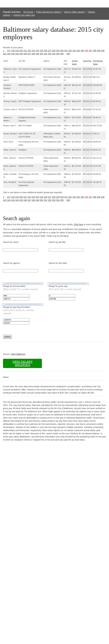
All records (28, 12)
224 (37, 51)
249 (37, 54)
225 (41, 51)
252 (50, 54)
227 (50, 51)
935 (68, 54)
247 (29, 54)
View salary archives (22, 363)
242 (9, 54)
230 (62, 51)
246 (25, 54)
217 (9, 51)
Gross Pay (87, 61)
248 (33, 54)
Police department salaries (49, 12)
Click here (78, 224)
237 (90, 51)
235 (82, 51)
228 (54, 51)
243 (13, 54)
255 (62, 54)
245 (21, 54)
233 (74, 51)
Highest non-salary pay (24, 15)
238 (95, 51)
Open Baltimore (18, 354)
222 (29, 51)
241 (5, 54)
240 (103, 51)
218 (13, 51)
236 (86, 51)
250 (41, 54)
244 (17, 54)
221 (25, 51)
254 (58, 54)
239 (99, 51)
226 (46, 51)
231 (66, 51)
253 (54, 54)
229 (58, 51)
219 (17, 51)
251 (46, 54)
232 (70, 51)
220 (21, 51)
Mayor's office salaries (74, 12)
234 (78, 51)
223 (33, 51)
